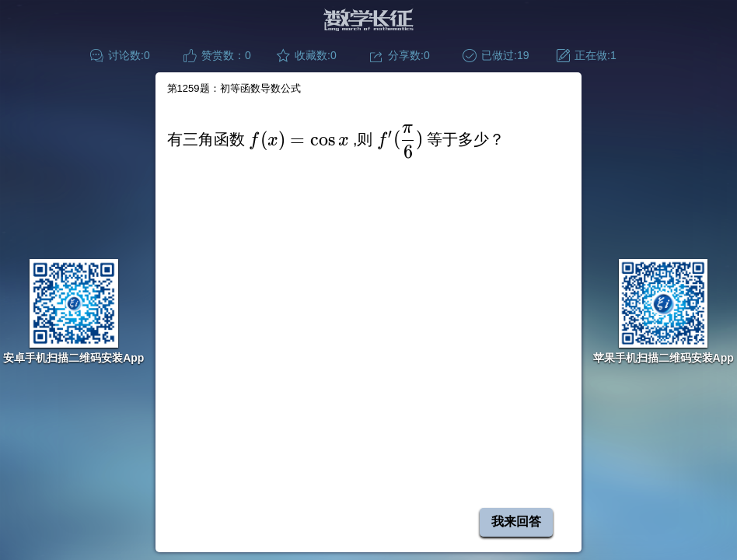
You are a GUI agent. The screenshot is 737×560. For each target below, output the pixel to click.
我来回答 (516, 521)
